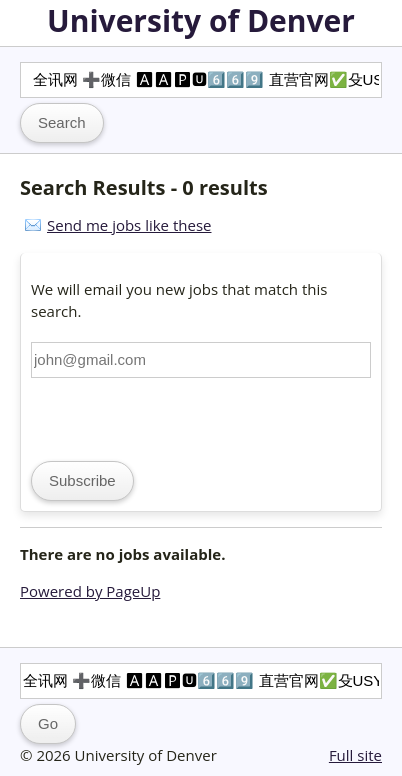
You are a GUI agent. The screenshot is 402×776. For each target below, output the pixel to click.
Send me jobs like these (129, 225)
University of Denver (201, 20)
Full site (355, 755)
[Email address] (201, 360)
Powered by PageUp (90, 591)
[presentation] (183, 417)
